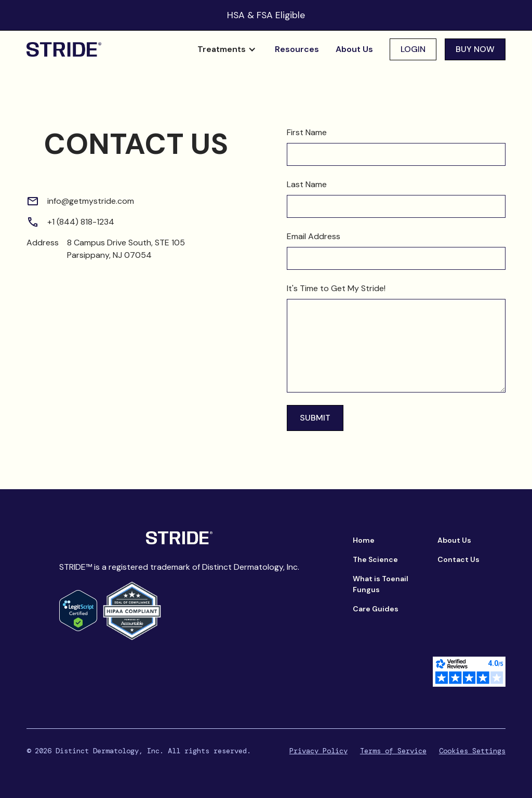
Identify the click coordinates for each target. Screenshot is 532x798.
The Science (375, 559)
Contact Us (458, 559)
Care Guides (376, 609)
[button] (227, 49)
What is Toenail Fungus (381, 584)
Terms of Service (393, 751)
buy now (475, 49)
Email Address (314, 236)
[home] (64, 49)
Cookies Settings (472, 751)
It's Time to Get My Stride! (336, 288)
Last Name (307, 184)
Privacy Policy (318, 751)
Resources (297, 49)
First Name (307, 132)
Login (413, 49)
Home (364, 540)
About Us (354, 49)
